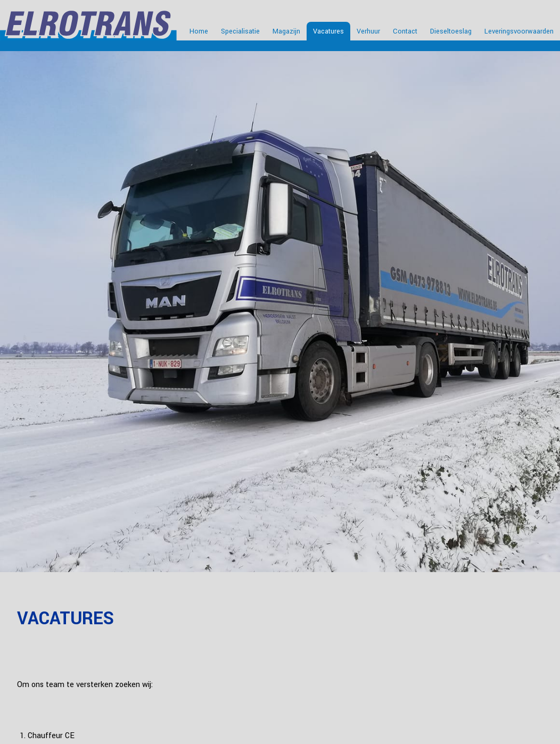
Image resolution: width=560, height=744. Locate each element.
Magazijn (286, 31)
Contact (405, 31)
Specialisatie (240, 31)
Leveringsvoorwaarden (519, 31)
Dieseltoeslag (451, 31)
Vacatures (328, 31)
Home (199, 31)
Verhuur (368, 31)
